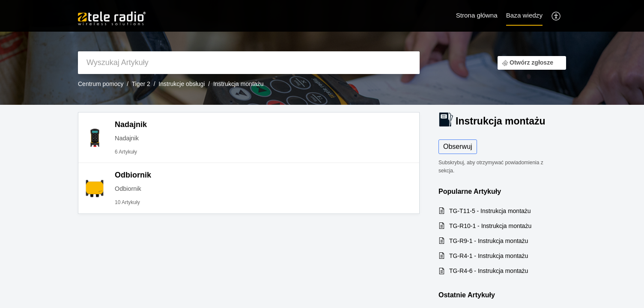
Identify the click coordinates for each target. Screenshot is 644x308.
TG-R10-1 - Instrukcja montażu (490, 226)
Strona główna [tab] (477, 15)
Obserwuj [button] (458, 147)
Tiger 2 (141, 84)
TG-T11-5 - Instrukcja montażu (490, 211)
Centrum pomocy (101, 84)
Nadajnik (131, 124)
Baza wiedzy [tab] (524, 15)
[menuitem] (556, 16)
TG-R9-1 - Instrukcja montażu (489, 241)
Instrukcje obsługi (182, 84)
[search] (249, 63)
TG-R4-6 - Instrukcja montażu (489, 271)
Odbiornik (133, 175)
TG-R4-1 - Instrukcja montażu (489, 256)
